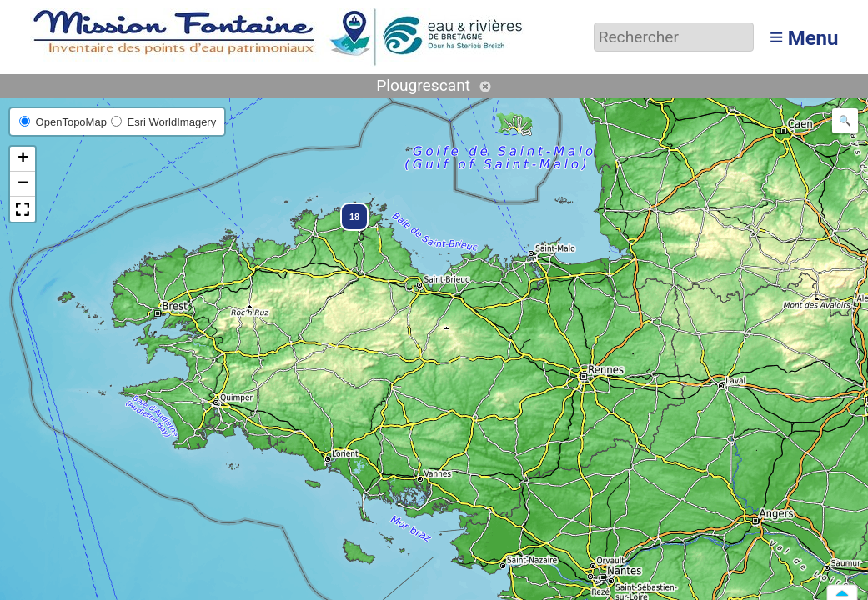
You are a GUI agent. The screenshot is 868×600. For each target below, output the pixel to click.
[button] (347, 209)
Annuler (485, 87)
